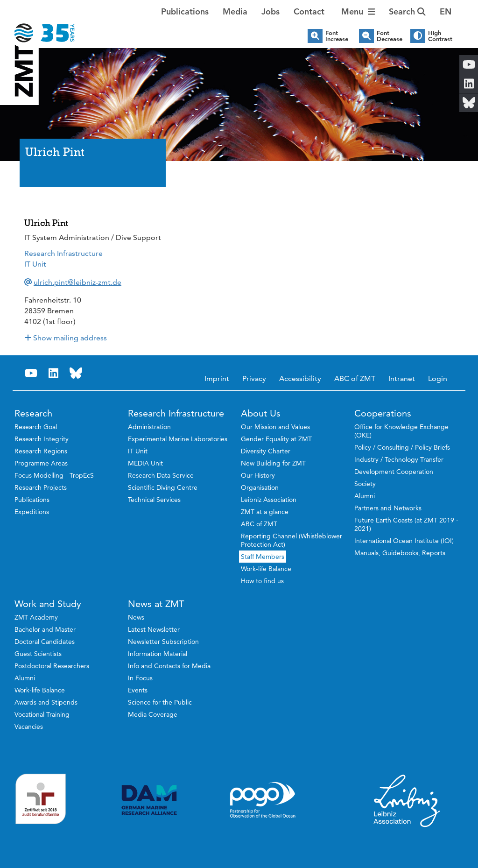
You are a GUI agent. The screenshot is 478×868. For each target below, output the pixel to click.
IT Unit (35, 264)
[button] (446, 12)
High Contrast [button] (440, 36)
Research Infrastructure (63, 253)
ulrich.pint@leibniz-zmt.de (77, 282)
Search (407, 11)
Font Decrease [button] (390, 36)
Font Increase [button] (337, 36)
